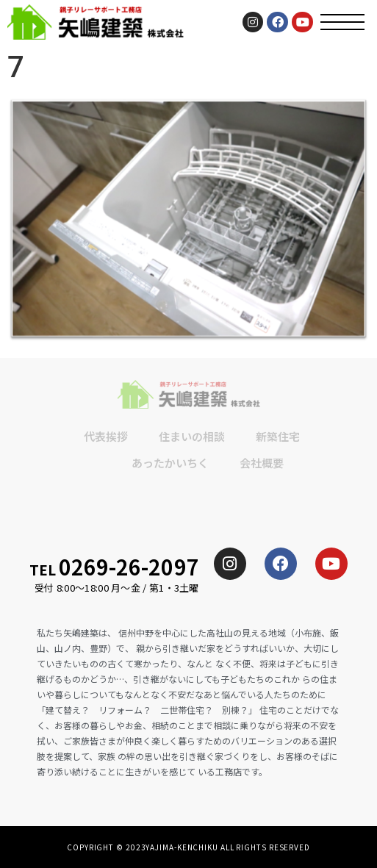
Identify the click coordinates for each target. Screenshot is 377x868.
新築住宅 (278, 436)
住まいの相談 (192, 436)
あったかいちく (170, 463)
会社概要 (262, 463)
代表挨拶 (106, 436)
